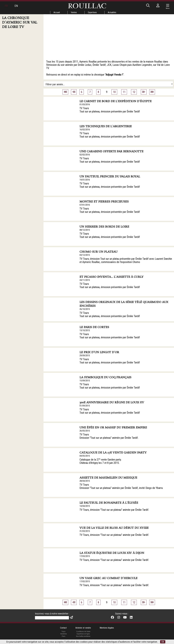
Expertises (92, 12)
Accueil (57, 12)
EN (16, 6)
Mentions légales (107, 628)
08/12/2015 (85, 230)
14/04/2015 (85, 506)
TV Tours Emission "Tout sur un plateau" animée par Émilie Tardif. (109, 436)
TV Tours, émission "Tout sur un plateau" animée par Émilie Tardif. (114, 510)
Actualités (112, 12)
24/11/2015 (85, 280)
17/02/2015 (85, 581)
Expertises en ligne (83, 634)
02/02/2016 (85, 155)
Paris (63, 636)
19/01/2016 (85, 180)
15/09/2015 (85, 381)
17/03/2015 (85, 556)
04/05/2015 (85, 456)
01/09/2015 (85, 406)
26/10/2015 (85, 309)
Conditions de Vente (83, 631)
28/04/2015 (85, 481)
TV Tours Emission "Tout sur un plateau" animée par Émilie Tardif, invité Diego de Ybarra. (121, 486)
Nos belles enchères (83, 636)
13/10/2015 (85, 330)
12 (134, 92)
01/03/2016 (85, 104)
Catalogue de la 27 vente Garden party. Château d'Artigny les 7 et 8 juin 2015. (100, 461)
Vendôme (63, 634)
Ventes (74, 12)
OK (163, 642)
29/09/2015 (85, 355)
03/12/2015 (85, 255)
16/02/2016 (85, 130)
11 (124, 92)
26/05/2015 (85, 431)
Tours (63, 631)
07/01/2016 (85, 205)
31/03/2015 (85, 531)
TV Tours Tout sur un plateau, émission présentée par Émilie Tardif (110, 110)
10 (114, 92)
